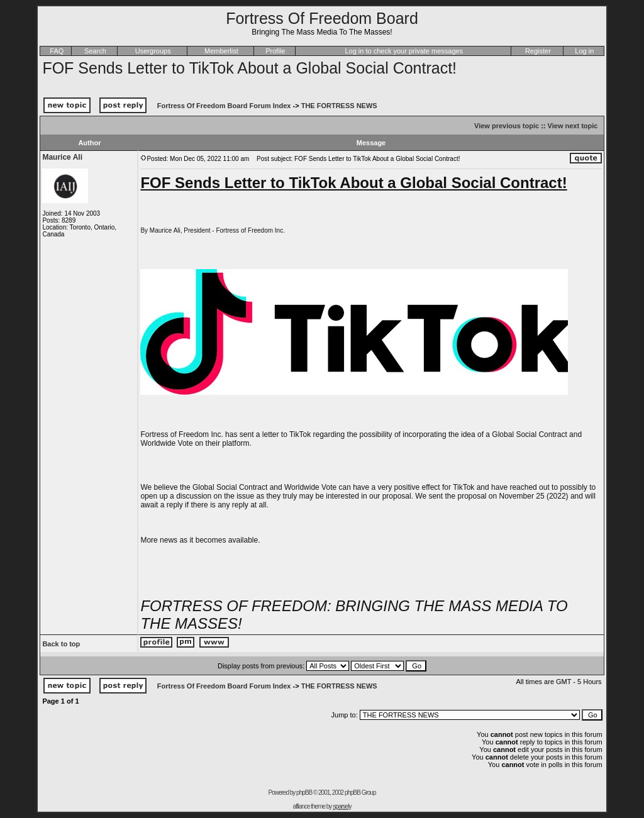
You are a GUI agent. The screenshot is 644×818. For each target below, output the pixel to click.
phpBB (304, 793)
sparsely (342, 806)
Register (538, 51)
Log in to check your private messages (404, 51)
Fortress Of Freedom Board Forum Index (224, 106)
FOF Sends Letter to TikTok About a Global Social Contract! (249, 68)
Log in (584, 51)
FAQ (57, 51)
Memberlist (221, 51)
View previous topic (507, 126)
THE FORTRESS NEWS (339, 106)
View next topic (573, 126)
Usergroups (153, 51)
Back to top (61, 644)
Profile (275, 51)
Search (95, 51)
